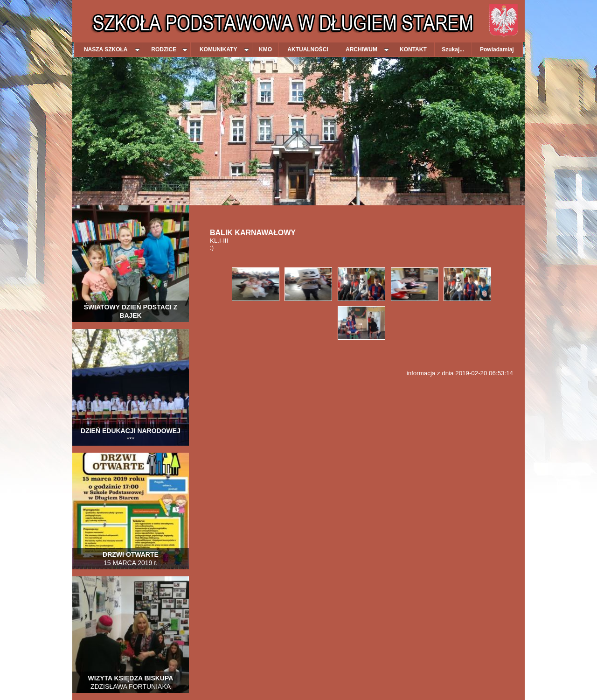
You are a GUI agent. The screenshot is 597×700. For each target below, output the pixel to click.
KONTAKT (413, 49)
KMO (265, 49)
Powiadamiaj (497, 49)
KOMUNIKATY (224, 49)
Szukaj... (453, 49)
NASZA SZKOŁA (112, 49)
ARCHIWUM (367, 49)
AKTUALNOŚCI (308, 49)
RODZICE (169, 49)
